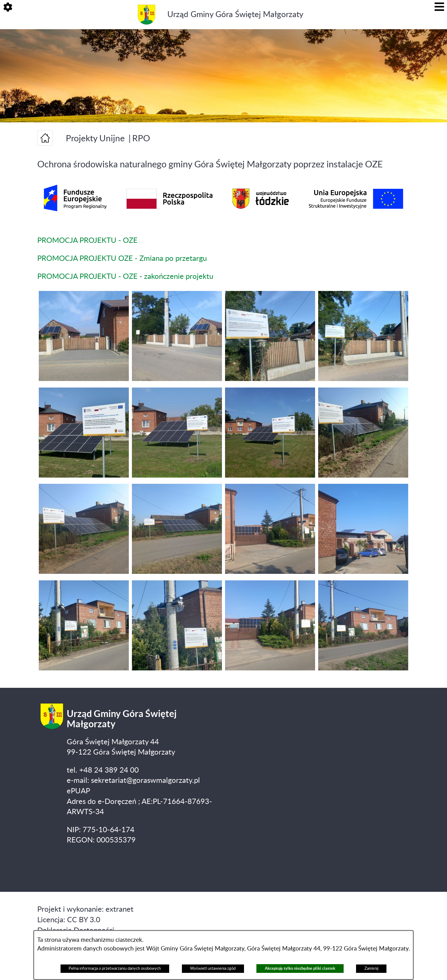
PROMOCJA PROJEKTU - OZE (87, 241)
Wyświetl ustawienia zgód (213, 969)
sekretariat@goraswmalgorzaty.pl (145, 781)
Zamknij (371, 969)
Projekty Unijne (95, 139)
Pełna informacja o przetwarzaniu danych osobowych (115, 969)
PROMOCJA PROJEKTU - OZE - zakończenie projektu (125, 277)
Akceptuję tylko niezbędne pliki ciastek (300, 968)
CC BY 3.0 (84, 920)
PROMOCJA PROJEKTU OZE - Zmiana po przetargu (122, 259)
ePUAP (78, 791)
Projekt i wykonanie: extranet (85, 910)
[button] (8, 8)
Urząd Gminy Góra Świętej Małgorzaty (235, 15)
